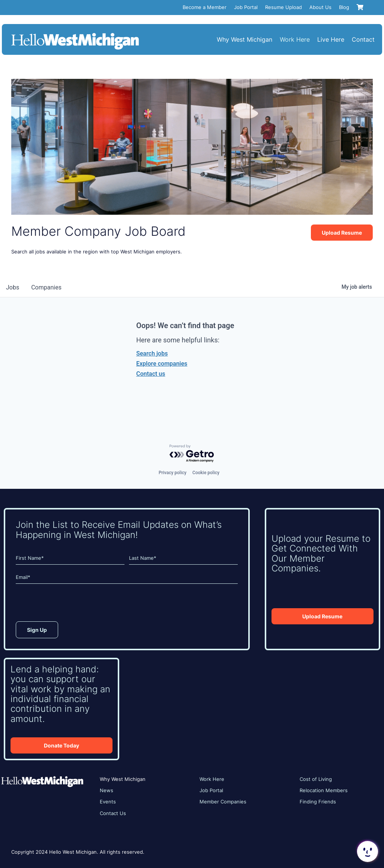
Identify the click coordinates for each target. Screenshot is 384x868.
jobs (13, 287)
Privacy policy (172, 473)
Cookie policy (206, 473)
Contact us (151, 374)
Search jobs (152, 353)
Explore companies (162, 364)
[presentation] (73, 604)
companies (46, 287)
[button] (367, 851)
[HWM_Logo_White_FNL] (75, 34)
